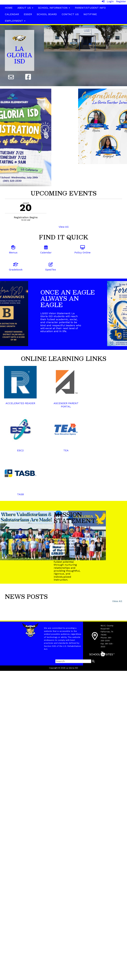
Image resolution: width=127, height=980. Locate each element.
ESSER (28, 14)
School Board (47, 14)
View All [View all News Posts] (117, 601)
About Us (25, 8)
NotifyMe (90, 14)
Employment (15, 21)
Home (9, 8)
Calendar (12, 14)
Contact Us (70, 14)
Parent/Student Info (90, 8)
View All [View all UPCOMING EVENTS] (64, 227)
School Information (54, 8)
